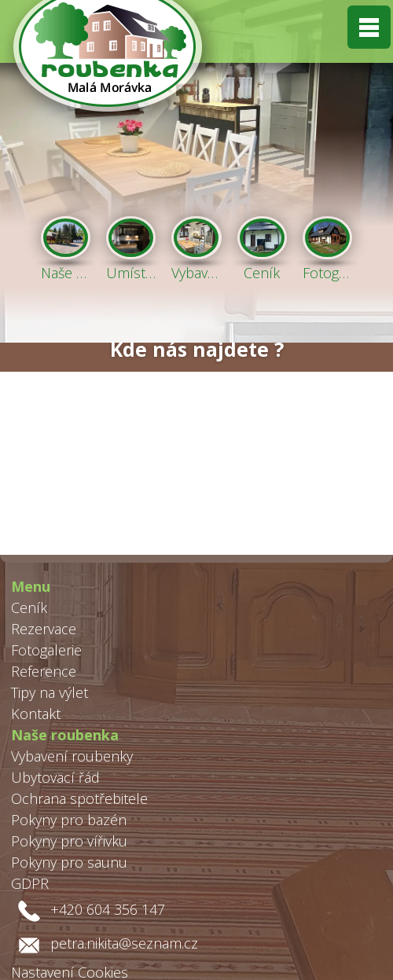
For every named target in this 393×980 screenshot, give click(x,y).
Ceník (29, 607)
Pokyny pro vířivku (69, 841)
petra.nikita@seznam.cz (124, 943)
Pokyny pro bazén (69, 820)
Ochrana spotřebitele (79, 798)
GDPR (30, 883)
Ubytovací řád (55, 777)
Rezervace (44, 629)
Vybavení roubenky (72, 756)
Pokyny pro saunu (69, 862)
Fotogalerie (46, 650)
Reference (44, 671)
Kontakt (36, 714)
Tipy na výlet (50, 692)
